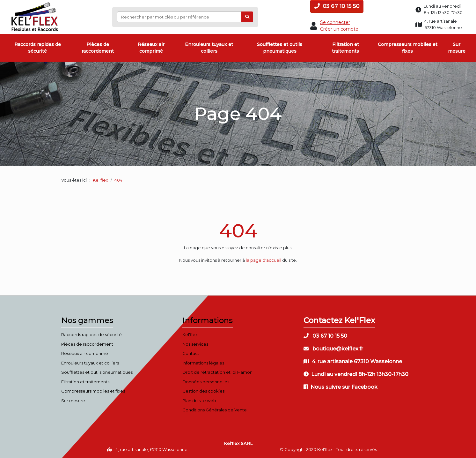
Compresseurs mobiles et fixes (408, 48)
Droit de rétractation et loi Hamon (217, 372)
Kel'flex (100, 180)
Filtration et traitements (345, 48)
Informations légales (203, 363)
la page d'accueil (264, 260)
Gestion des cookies (203, 391)
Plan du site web (199, 401)
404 (238, 231)
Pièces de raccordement (98, 48)
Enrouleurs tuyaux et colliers (209, 48)
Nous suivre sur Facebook (341, 387)
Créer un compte (339, 29)
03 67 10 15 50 (337, 6)
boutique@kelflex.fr (333, 349)
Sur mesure (457, 48)
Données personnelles (206, 382)
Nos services (195, 344)
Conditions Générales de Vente (215, 410)
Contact (191, 353)
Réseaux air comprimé (151, 48)
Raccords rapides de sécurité (38, 48)
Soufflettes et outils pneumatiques (280, 48)
